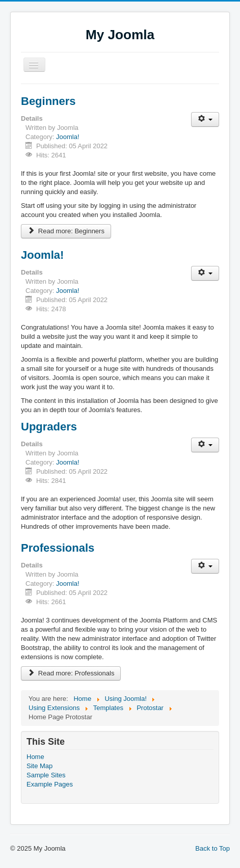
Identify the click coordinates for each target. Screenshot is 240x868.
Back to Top (212, 848)
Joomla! (68, 137)
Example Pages (50, 784)
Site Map (39, 766)
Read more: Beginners (66, 231)
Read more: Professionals (71, 673)
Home (35, 757)
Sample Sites (46, 775)
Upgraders (49, 427)
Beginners (48, 101)
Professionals (58, 548)
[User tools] (205, 119)
